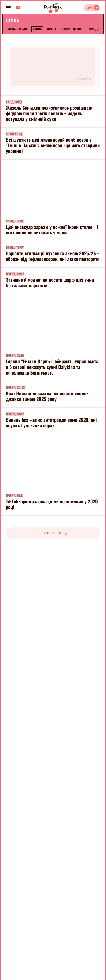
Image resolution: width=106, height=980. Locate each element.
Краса (52, 29)
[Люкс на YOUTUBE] (18, 8)
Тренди (94, 29)
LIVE (89, 8)
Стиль (37, 29)
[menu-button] (8, 8)
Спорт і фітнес (72, 29)
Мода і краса (18, 29)
